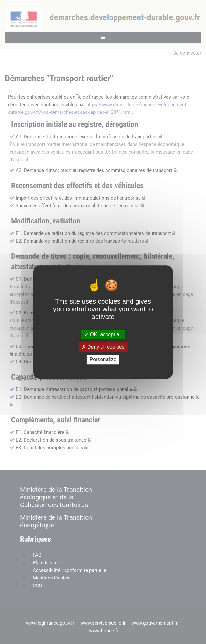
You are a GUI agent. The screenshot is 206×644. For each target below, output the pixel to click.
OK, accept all (103, 335)
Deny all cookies (103, 347)
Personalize (103, 360)
